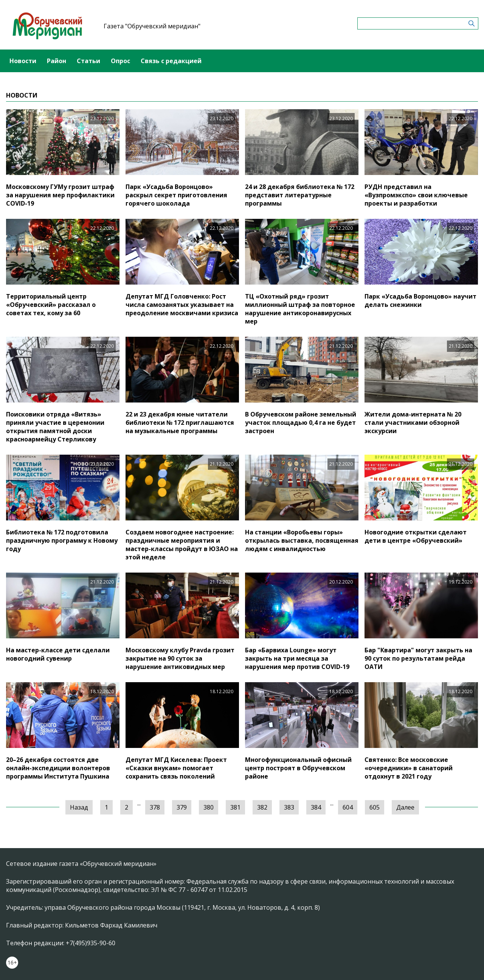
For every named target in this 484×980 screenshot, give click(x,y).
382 (262, 807)
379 (182, 807)
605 (375, 807)
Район (57, 61)
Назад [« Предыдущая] (79, 807)
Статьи (88, 61)
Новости (23, 61)
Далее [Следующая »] (405, 807)
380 (209, 807)
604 (348, 807)
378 (155, 807)
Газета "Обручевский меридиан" (152, 26)
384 (316, 807)
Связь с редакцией (171, 61)
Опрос (120, 61)
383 (289, 807)
